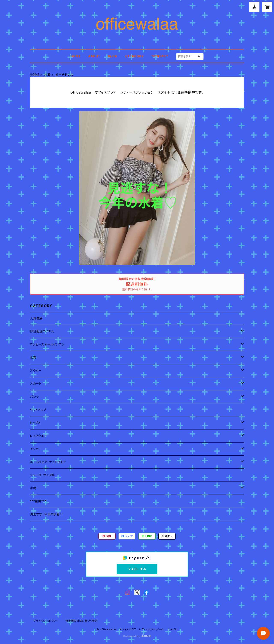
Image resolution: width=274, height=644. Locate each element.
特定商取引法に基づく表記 (82, 621)
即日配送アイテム (42, 331)
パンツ (34, 397)
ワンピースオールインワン (47, 344)
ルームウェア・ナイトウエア (48, 462)
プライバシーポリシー (46, 621)
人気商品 (36, 318)
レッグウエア (39, 436)
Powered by (137, 636)
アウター (36, 370)
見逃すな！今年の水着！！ (47, 514)
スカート (36, 384)
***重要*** (38, 501)
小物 (33, 488)
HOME (75, 56)
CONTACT (160, 56)
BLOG (112, 56)
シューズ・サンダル (42, 475)
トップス (35, 423)
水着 (48, 75)
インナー (36, 449)
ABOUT (94, 56)
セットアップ (38, 410)
